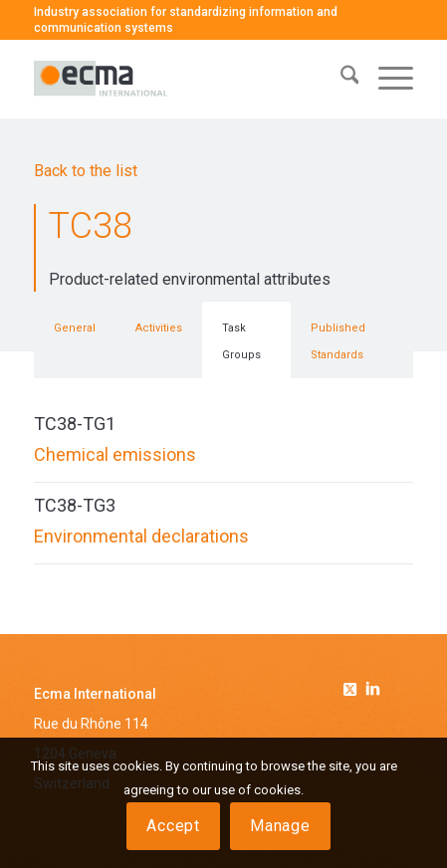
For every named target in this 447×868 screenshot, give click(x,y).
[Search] (340, 79)
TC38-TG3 (75, 505)
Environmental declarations (141, 536)
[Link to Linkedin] (373, 691)
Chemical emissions (115, 454)
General (75, 328)
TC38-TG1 (75, 424)
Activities (159, 328)
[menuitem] (340, 79)
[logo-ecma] (186, 79)
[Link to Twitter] (353, 686)
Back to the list (86, 171)
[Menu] (386, 79)
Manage (280, 826)
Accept (173, 826)
